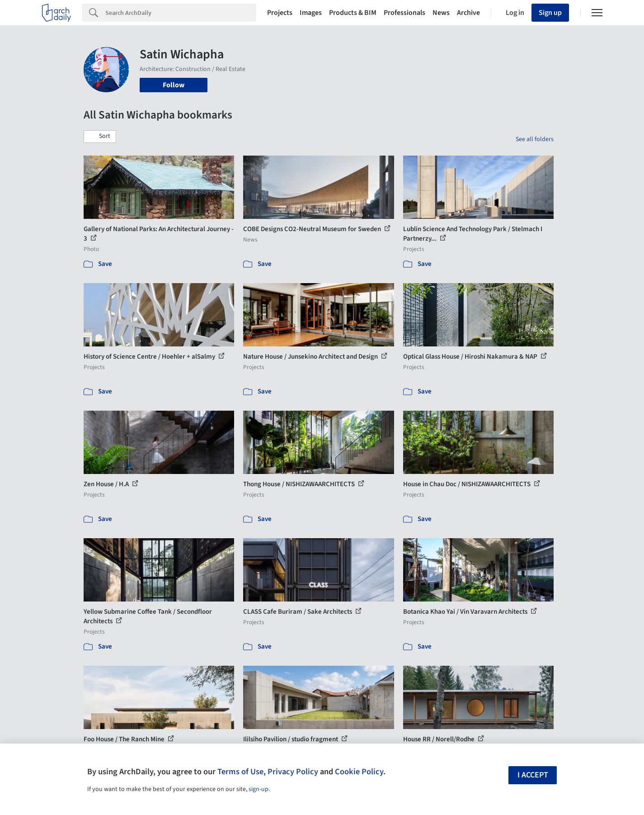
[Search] (181, 13)
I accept (533, 775)
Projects (280, 13)
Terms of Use (240, 772)
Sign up (550, 13)
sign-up (259, 789)
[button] (100, 137)
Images (311, 13)
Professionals (404, 13)
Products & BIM (353, 13)
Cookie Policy (359, 772)
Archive (468, 13)
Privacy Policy (293, 772)
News (441, 13)
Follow (174, 85)
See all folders (535, 139)
